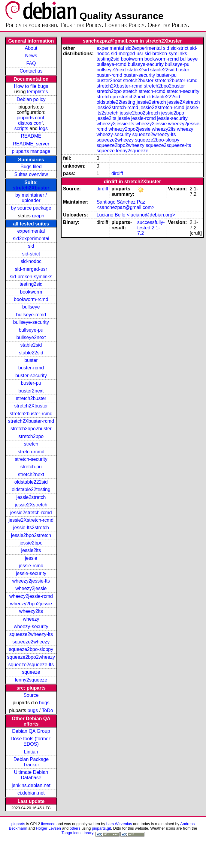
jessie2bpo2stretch (31, 535)
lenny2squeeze (31, 680)
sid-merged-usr (31, 269)
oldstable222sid (31, 482)
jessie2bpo (31, 543)
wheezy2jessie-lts (31, 581)
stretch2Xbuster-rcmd (31, 421)
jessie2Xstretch (31, 505)
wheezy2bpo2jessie (31, 604)
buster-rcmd (31, 368)
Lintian (31, 752)
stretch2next (31, 474)
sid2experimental (31, 239)
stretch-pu (31, 467)
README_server (31, 144)
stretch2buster (31, 398)
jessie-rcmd (31, 566)
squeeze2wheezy (31, 642)
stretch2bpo (31, 436)
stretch (31, 444)
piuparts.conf (30, 118)
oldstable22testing (31, 489)
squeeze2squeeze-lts (31, 665)
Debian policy (31, 99)
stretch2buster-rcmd (31, 414)
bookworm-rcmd (31, 299)
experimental (31, 231)
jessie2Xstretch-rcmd (31, 520)
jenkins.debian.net (31, 785)
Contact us (31, 71)
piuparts (18, 824)
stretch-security (31, 459)
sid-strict (31, 254)
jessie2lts (31, 550)
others (75, 828)
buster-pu (31, 383)
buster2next (31, 391)
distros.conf (30, 123)
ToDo (47, 710)
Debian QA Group (31, 731)
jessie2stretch (31, 497)
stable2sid (31, 345)
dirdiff (117, 173)
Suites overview (31, 174)
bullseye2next (31, 337)
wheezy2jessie (31, 588)
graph (38, 216)
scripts (21, 128)
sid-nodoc (31, 261)
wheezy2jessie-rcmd (31, 596)
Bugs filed (31, 167)
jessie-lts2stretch (31, 528)
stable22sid (31, 353)
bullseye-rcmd (31, 315)
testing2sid (31, 284)
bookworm (31, 292)
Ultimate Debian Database (31, 775)
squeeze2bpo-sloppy (31, 649)
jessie (31, 558)
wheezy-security (31, 626)
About (31, 48)
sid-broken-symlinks (31, 277)
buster (31, 360)
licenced (48, 824)
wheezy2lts (31, 611)
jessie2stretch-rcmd (31, 513)
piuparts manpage (31, 151)
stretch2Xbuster (31, 188)
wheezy (31, 619)
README (31, 136)
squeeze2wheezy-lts (31, 634)
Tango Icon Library (77, 833)
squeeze (31, 672)
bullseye (31, 307)
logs (43, 128)
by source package (31, 208)
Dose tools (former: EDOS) (31, 741)
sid (31, 246)
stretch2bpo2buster (31, 429)
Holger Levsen (49, 828)
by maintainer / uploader (31, 198)
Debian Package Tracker (31, 762)
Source (31, 695)
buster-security (31, 376)
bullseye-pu (31, 330)
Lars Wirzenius (119, 824)
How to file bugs (31, 86)
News (31, 56)
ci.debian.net (31, 793)
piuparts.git (101, 828)
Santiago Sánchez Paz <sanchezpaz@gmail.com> (125, 205)
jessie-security (31, 573)
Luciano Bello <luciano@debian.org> (136, 215)
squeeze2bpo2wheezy (31, 657)
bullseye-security (31, 322)
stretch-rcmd (31, 452)
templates (37, 92)
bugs (44, 703)
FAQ (31, 63)
